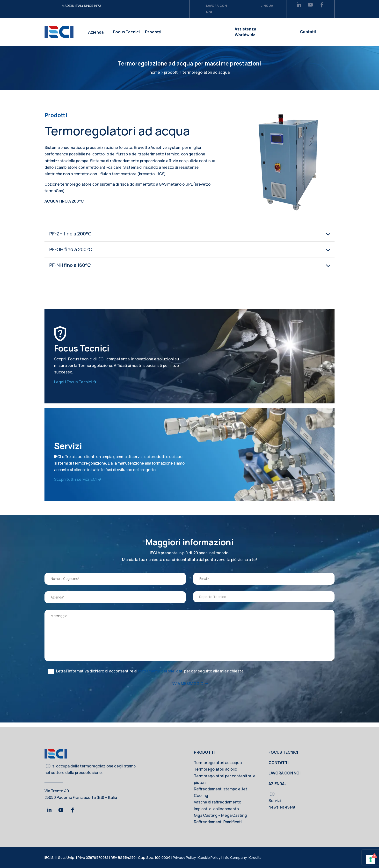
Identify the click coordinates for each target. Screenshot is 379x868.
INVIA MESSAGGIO (187, 684)
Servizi (275, 801)
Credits (255, 857)
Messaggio (189, 635)
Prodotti (153, 32)
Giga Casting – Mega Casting (220, 815)
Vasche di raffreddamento (218, 802)
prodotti (171, 72)
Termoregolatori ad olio (215, 769)
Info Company (235, 857)
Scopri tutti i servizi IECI (75, 479)
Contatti (308, 32)
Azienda (96, 32)
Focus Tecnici (126, 32)
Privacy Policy (184, 857)
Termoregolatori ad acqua (218, 763)
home (155, 72)
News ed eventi (283, 807)
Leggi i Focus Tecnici (73, 382)
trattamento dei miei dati (161, 671)
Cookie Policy (209, 857)
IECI (272, 794)
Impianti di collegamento (216, 809)
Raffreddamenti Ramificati (218, 822)
